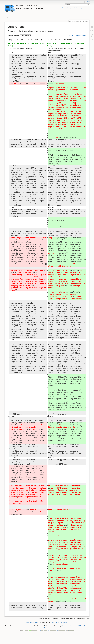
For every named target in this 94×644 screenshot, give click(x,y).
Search (88, 5)
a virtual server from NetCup (59, 622)
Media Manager (78, 8)
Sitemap (87, 8)
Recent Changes (67, 8)
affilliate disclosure (32, 622)
